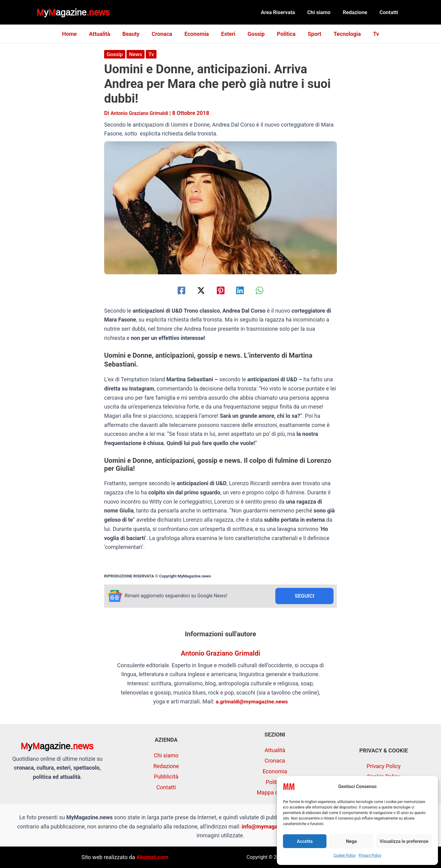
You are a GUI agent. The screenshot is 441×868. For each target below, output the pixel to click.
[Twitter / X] (197, 290)
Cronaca (164, 34)
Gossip (255, 34)
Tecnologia (342, 34)
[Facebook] (174, 290)
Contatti (390, 12)
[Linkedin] (244, 290)
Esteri (228, 34)
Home (75, 34)
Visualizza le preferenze (404, 841)
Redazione (358, 12)
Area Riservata (285, 12)
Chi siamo (323, 12)
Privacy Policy (370, 855)
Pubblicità (166, 777)
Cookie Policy (345, 855)
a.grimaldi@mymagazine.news (252, 702)
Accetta (305, 841)
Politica (284, 34)
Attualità (105, 34)
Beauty (134, 34)
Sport (311, 34)
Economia (198, 34)
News (137, 54)
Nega (351, 841)
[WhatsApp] (267, 290)
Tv (370, 34)
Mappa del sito (275, 792)
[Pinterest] (221, 290)
